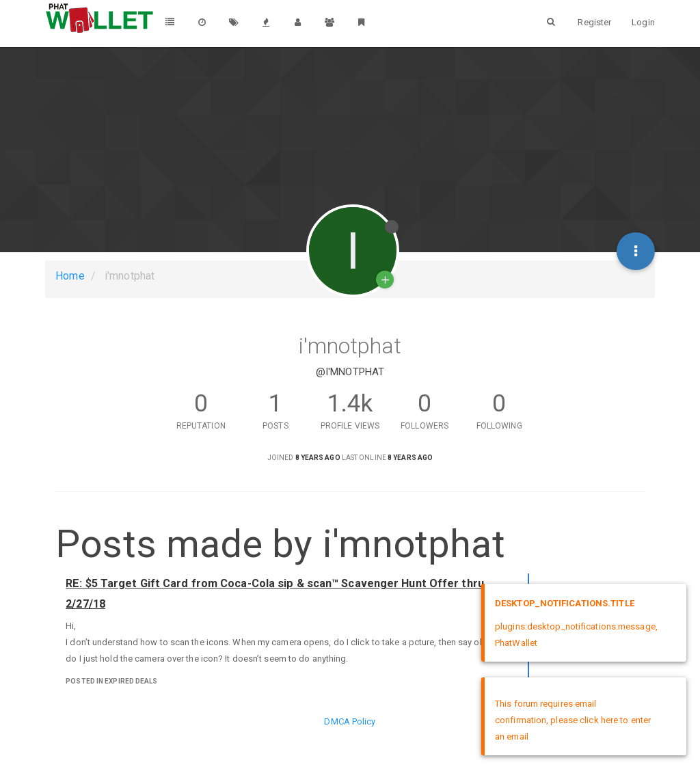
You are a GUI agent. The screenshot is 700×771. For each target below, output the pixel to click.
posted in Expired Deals (111, 681)
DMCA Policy (350, 721)
